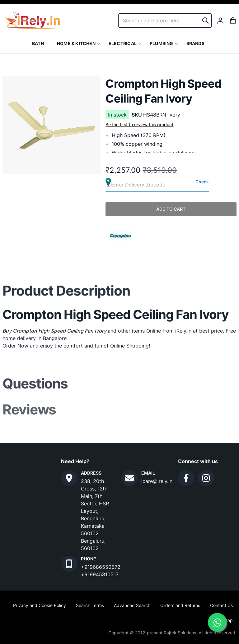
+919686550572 (101, 567)
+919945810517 (100, 574)
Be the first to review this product (139, 124)
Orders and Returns (180, 605)
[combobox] (165, 21)
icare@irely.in (157, 481)
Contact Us (221, 605)
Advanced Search (132, 605)
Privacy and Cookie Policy (40, 605)
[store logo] (32, 21)
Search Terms (90, 605)
